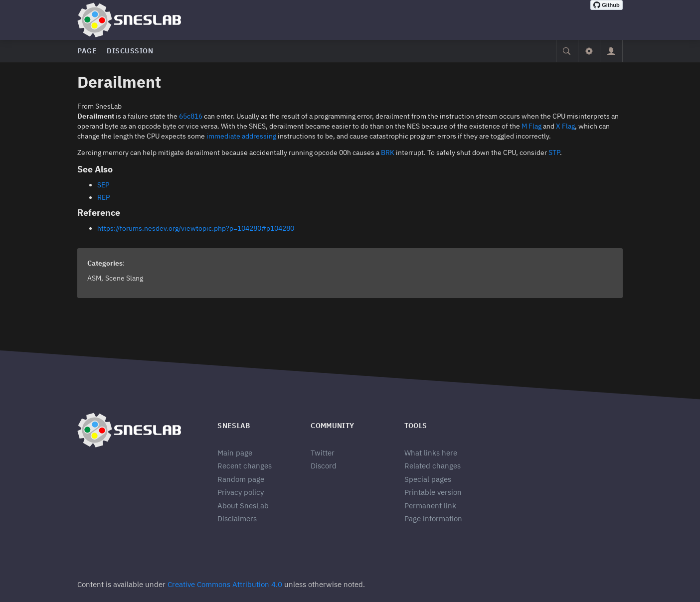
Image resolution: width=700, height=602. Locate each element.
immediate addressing (241, 136)
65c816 (191, 116)
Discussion (130, 51)
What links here (431, 453)
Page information (433, 519)
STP (554, 152)
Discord (324, 466)
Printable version (433, 492)
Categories (105, 263)
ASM (94, 278)
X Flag (565, 126)
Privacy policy (241, 492)
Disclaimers (237, 519)
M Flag (531, 126)
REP (103, 197)
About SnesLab (243, 506)
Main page (235, 453)
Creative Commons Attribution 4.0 (225, 584)
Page (87, 51)
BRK (388, 152)
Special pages (428, 479)
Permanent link (430, 506)
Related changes (433, 466)
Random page (241, 479)
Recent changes (245, 466)
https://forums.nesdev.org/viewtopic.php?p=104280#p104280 (196, 228)
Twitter (323, 453)
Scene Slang (124, 278)
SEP (103, 185)
